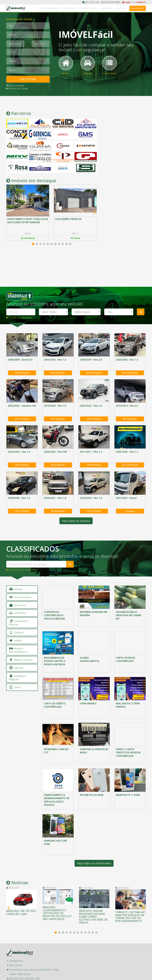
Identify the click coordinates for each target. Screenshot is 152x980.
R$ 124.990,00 (130, 458)
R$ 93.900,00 (22, 370)
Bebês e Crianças (21, 652)
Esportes (16, 660)
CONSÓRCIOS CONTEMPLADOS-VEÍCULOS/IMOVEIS (54, 607)
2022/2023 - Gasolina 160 (22, 404)
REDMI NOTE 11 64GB (128, 781)
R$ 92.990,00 (94, 414)
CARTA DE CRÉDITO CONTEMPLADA (55, 694)
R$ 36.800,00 (58, 458)
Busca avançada (15, 85)
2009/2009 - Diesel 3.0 (20, 360)
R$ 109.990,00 (94, 370)
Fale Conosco (16, 949)
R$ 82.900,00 (22, 458)
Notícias (122, 8)
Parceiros (79, 8)
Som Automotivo (20, 589)
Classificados (95, 8)
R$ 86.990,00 (58, 503)
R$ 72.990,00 (58, 414)
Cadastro (141, 2)
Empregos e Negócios (18, 669)
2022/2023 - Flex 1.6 (91, 404)
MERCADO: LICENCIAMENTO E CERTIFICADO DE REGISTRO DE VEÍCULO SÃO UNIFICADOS (57, 897)
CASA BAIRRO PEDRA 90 (69, 220)
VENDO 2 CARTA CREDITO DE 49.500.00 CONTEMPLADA (128, 740)
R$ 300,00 (75, 239)
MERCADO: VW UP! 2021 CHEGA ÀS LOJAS (21, 896)
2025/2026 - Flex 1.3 (127, 360)
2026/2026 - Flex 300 (55, 448)
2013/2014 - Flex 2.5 (127, 404)
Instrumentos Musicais (18, 615)
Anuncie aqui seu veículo (19, 317)
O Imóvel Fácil (16, 945)
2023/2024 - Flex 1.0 (91, 492)
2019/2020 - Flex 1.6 (55, 404)
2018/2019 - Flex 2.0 (91, 360)
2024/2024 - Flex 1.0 (19, 448)
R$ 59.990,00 (94, 503)
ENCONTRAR (28, 79)
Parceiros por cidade (17, 88)
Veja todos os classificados (94, 847)
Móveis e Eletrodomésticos (18, 642)
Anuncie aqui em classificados (22, 562)
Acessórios (17, 597)
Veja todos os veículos (76, 513)
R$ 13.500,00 (22, 414)
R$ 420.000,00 (28, 239)
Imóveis (15, 632)
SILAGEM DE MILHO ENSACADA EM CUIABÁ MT (129, 607)
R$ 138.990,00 (130, 370)
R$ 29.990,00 (22, 503)
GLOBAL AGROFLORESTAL (90, 650)
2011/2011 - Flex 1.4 (91, 448)
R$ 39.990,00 (94, 458)
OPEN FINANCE (88, 693)
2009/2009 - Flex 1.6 (19, 492)
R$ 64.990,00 (58, 370)
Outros (15, 679)
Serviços (110, 8)
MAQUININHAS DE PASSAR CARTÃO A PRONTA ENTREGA (55, 652)
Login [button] (127, 2)
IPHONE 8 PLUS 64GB (92, 781)
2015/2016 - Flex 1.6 (55, 360)
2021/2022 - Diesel (126, 492)
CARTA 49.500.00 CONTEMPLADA (125, 650)
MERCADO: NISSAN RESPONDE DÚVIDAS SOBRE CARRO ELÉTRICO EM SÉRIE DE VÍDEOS (93, 900)
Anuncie (138, 8)
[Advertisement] (123, 150)
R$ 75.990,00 (130, 414)
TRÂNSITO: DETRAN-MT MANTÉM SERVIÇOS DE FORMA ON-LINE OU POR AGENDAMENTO (130, 900)
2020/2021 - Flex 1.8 (55, 492)
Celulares (16, 624)
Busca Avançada (62, 8)
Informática (17, 605)
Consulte (130, 503)
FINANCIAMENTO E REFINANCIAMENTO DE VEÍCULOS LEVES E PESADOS (57, 786)
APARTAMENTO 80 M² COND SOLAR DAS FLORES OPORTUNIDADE (24, 223)
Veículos (16, 581)
